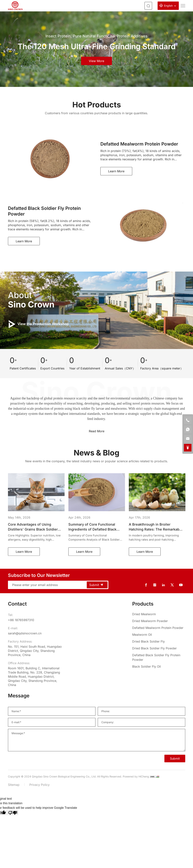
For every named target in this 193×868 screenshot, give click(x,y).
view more (96, 61)
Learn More (116, 171)
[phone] (188, 420)
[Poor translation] (13, 813)
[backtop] (188, 448)
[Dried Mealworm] (159, 614)
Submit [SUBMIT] (175, 759)
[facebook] (146, 585)
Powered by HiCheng (136, 776)
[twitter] (172, 585)
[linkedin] (163, 585)
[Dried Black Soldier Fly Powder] (159, 648)
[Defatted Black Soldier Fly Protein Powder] (159, 657)
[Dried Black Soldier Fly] (159, 641)
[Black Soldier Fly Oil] (159, 666)
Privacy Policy (39, 785)
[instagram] (155, 585)
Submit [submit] (96, 585)
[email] (188, 439)
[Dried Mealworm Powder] (159, 621)
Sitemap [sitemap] (14, 785)
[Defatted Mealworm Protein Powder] (159, 628)
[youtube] (181, 585)
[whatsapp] (188, 429)
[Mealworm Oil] (159, 635)
